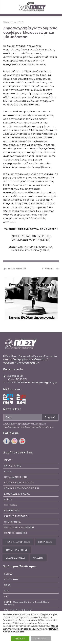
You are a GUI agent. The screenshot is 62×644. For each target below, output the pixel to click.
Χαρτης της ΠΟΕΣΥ (16, 516)
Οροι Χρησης (12, 522)
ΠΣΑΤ (7, 585)
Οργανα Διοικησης (16, 477)
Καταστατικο (13, 466)
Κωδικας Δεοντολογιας (19, 483)
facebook (6, 441)
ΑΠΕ (6, 591)
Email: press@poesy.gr (44, 382)
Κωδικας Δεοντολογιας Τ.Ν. (22, 488)
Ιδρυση (8, 460)
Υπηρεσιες (11, 505)
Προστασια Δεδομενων (19, 527)
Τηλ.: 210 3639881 (17, 382)
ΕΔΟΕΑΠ (9, 574)
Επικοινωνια (12, 511)
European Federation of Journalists (8, 399)
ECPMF (27, 603)
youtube (22, 441)
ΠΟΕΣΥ (33, 7)
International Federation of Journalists (21, 399)
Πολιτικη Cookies (16, 533)
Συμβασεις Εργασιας (17, 494)
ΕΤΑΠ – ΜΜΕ (11, 580)
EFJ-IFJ (8, 499)
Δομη (8, 471)
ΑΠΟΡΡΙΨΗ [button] (41, 639)
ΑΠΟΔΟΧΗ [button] (20, 639)
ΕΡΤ (7, 596)
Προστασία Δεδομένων (29, 629)
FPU (18, 610)
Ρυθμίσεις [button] (19, 632)
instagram (14, 441)
